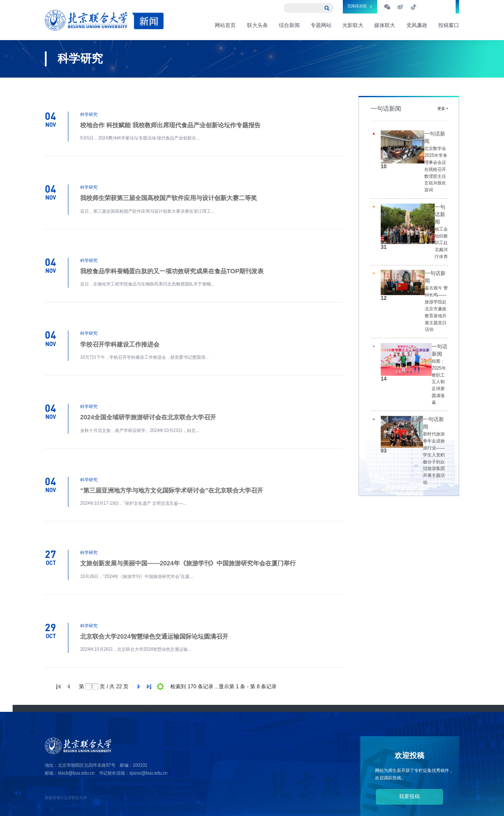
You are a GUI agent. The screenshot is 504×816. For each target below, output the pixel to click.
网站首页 (225, 25)
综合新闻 (289, 25)
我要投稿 (409, 796)
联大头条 (257, 25)
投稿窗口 (449, 25)
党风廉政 (417, 25)
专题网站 (321, 25)
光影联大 (353, 25)
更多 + (443, 109)
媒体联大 (385, 25)
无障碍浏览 (357, 6)
